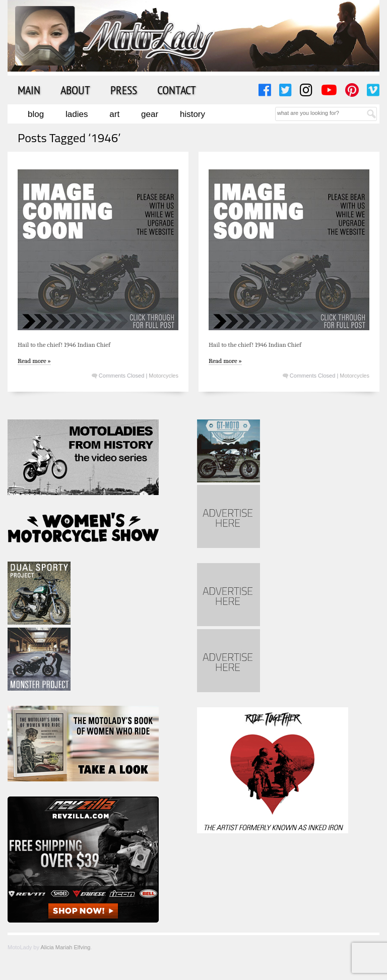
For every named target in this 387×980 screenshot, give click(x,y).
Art (114, 114)
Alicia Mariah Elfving (65, 947)
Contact (177, 90)
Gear (150, 114)
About (75, 90)
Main (29, 90)
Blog (36, 114)
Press (124, 90)
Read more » (34, 361)
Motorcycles (164, 376)
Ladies (77, 114)
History (192, 114)
